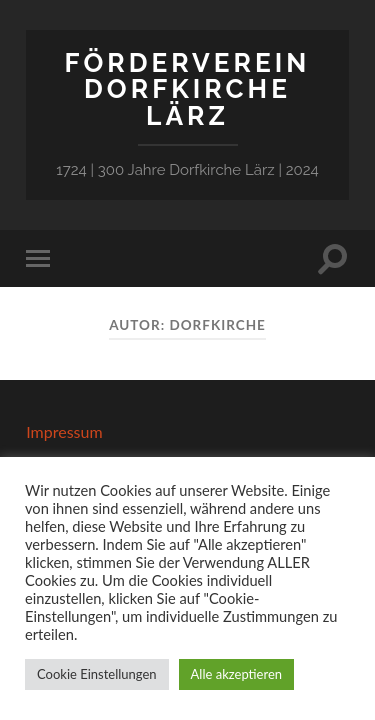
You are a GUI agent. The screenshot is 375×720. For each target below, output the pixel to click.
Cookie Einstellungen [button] (97, 674)
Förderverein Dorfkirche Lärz (188, 89)
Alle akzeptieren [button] (236, 674)
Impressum (64, 431)
